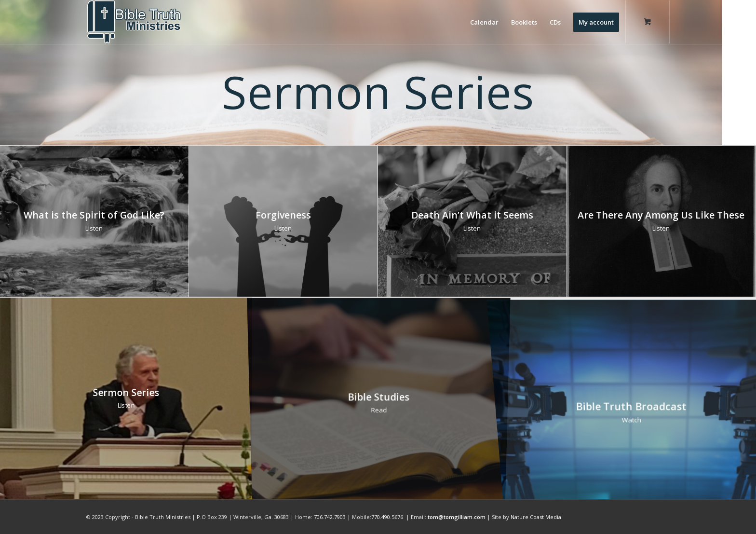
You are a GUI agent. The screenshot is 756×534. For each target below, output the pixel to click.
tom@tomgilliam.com (457, 517)
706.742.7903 (330, 517)
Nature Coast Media (536, 517)
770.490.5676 (387, 517)
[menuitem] (484, 22)
